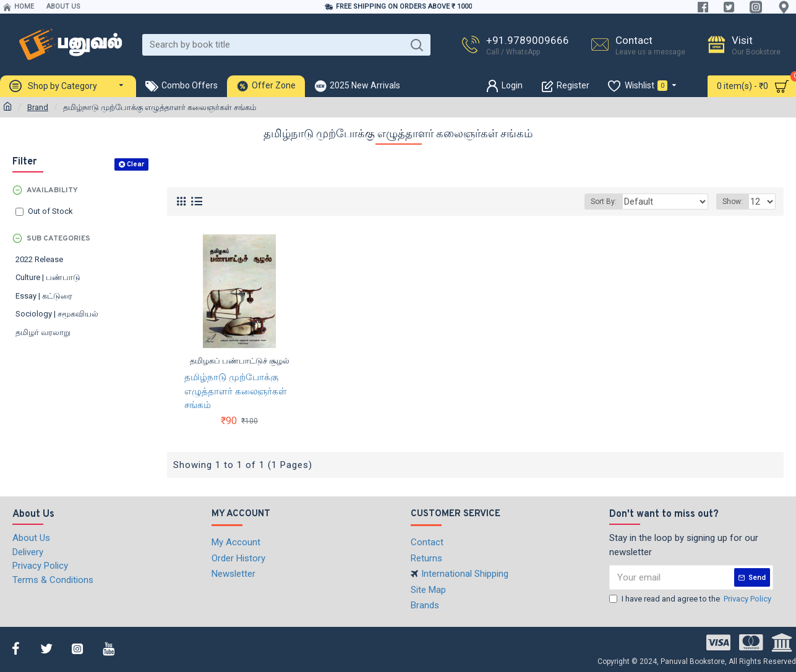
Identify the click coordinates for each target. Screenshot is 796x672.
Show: (734, 202)
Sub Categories (58, 239)
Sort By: (618, 202)
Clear (135, 164)
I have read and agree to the (691, 599)
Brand (38, 107)
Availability (52, 190)
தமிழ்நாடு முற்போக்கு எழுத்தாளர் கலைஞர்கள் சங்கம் (236, 391)
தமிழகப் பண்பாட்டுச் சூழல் (240, 361)
